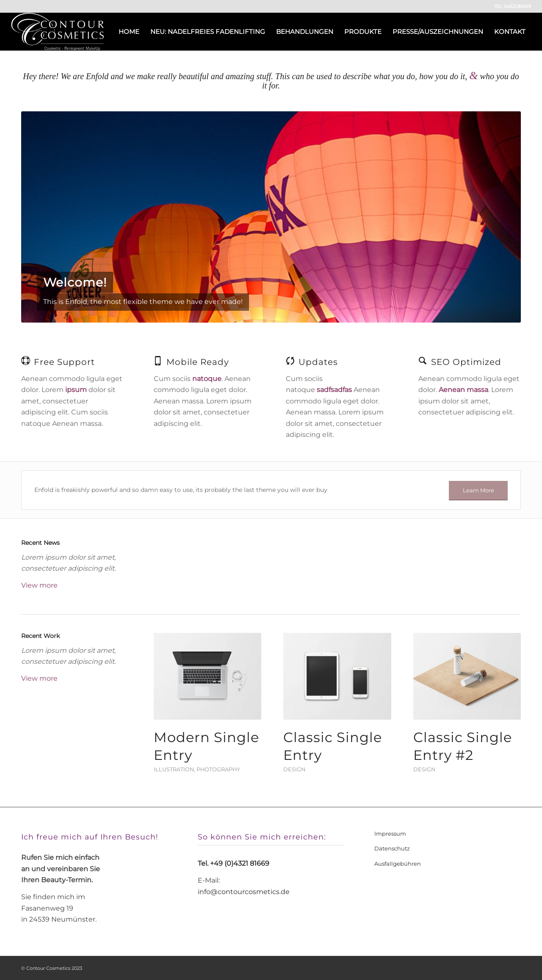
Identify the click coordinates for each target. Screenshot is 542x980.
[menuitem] (129, 32)
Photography (218, 769)
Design (294, 769)
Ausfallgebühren (398, 864)
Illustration (174, 769)
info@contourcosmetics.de (244, 892)
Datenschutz (392, 848)
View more (39, 585)
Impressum (390, 834)
